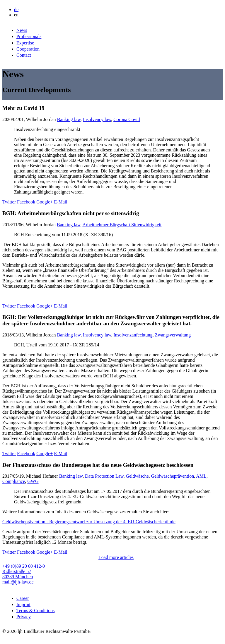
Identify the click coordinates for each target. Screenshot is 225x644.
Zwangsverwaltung (173, 335)
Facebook (26, 202)
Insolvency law (97, 119)
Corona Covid (127, 119)
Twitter (9, 202)
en (16, 15)
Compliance (14, 481)
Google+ (45, 202)
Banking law (69, 119)
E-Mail (60, 202)
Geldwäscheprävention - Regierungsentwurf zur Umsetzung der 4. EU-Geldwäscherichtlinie (89, 522)
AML (201, 476)
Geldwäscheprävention (173, 476)
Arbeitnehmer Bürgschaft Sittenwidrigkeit (122, 225)
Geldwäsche (137, 476)
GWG (33, 481)
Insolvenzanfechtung (133, 335)
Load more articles (116, 557)
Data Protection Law (104, 476)
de (16, 10)
